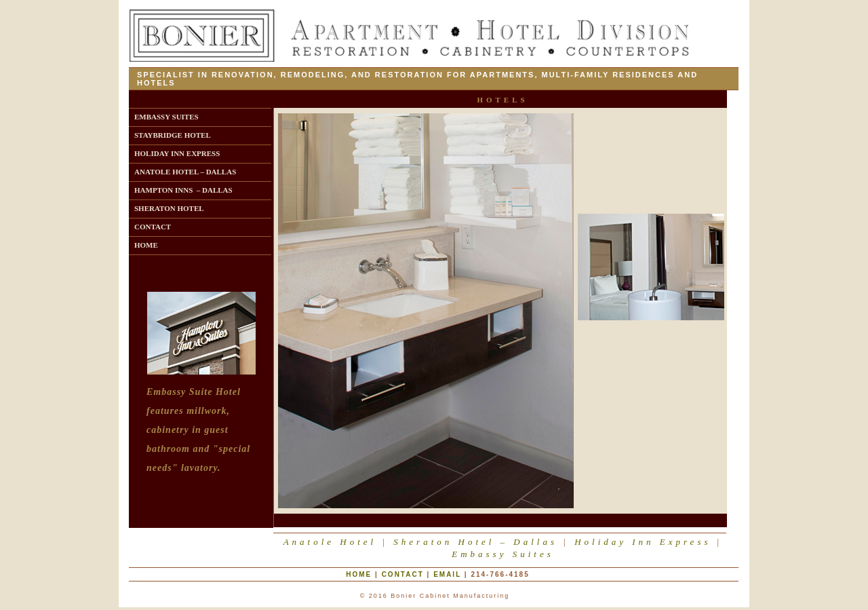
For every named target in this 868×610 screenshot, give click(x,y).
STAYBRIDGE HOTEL (173, 135)
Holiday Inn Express (643, 542)
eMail (447, 574)
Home (359, 574)
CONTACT (153, 227)
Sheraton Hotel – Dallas (475, 542)
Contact (403, 574)
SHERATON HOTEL (169, 208)
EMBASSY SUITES (166, 117)
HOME (146, 245)
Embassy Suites (503, 554)
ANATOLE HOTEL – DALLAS (185, 172)
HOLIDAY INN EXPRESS (177, 153)
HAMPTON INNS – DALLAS (183, 190)
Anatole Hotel (330, 542)
